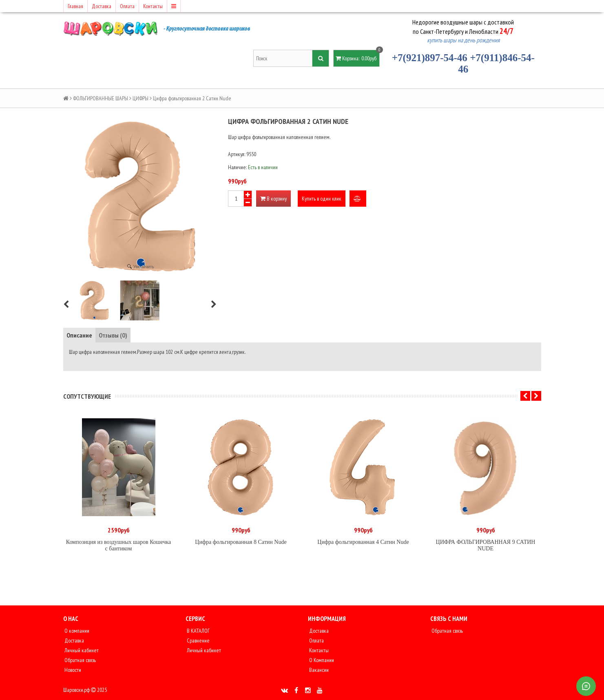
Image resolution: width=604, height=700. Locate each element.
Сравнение (198, 640)
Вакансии (318, 670)
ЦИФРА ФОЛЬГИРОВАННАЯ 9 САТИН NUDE (486, 545)
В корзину (273, 199)
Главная (75, 6)
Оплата (127, 6)
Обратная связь (80, 660)
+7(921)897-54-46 (430, 58)
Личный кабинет (81, 650)
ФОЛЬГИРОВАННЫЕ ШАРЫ (101, 98)
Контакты (153, 6)
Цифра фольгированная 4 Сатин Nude (363, 542)
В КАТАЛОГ (198, 631)
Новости (72, 670)
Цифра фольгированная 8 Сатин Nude (241, 542)
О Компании (321, 660)
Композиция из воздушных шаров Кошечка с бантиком (119, 545)
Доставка (102, 6)
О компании (76, 631)
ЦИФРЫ (140, 98)
